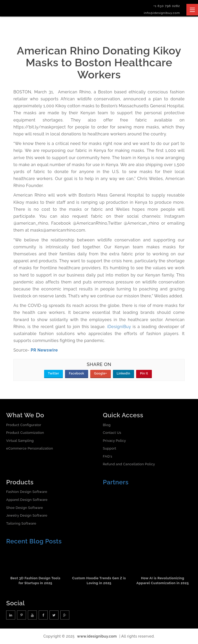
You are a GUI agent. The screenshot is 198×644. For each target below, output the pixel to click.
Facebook (76, 373)
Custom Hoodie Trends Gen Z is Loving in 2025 (99, 581)
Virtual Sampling (20, 441)
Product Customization (25, 433)
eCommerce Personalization (30, 448)
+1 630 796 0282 (167, 6)
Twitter (53, 373)
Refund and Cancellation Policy (129, 464)
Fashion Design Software (27, 492)
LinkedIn (124, 373)
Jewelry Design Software (27, 515)
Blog (107, 425)
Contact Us (112, 433)
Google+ (101, 373)
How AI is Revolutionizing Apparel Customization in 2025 (163, 581)
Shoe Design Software (25, 508)
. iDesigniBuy (118, 327)
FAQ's (108, 456)
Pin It (144, 373)
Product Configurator (24, 425)
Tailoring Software (21, 523)
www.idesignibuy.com (97, 636)
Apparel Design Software (27, 500)
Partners (116, 482)
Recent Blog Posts (34, 541)
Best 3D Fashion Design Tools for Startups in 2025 (35, 581)
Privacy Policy (114, 441)
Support (110, 448)
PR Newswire (44, 350)
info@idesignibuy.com (162, 13)
